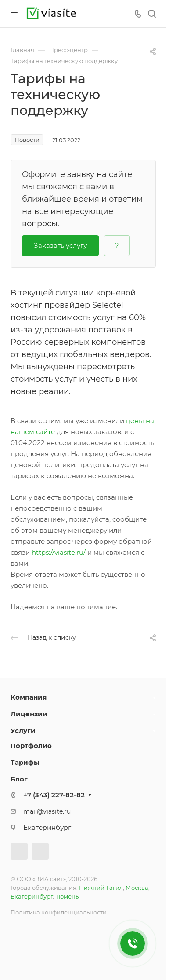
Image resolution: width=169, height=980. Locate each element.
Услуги (23, 731)
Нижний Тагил (101, 888)
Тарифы (25, 762)
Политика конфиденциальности (59, 912)
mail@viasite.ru (47, 811)
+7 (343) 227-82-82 (54, 795)
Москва (137, 888)
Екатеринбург (32, 896)
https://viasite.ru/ (59, 552)
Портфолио (31, 746)
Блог (19, 779)
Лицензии (29, 714)
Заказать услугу (60, 245)
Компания (29, 697)
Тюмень (67, 896)
